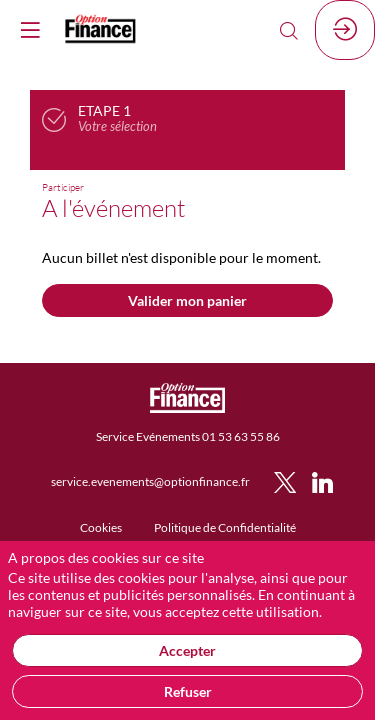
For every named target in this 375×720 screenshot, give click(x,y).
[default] (101, 526)
